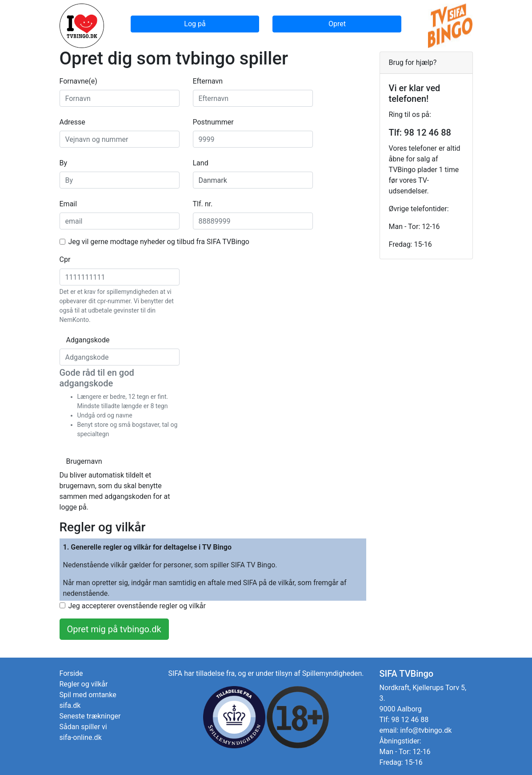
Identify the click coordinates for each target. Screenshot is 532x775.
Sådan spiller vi (83, 727)
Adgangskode (73, 340)
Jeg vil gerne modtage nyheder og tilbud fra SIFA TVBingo (159, 242)
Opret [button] (337, 24)
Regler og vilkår (84, 684)
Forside (71, 673)
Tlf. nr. (203, 204)
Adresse (72, 122)
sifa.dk (70, 705)
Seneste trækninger (90, 716)
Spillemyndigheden (332, 673)
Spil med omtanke (88, 695)
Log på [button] (195, 24)
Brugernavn (73, 461)
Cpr (65, 259)
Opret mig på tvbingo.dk (114, 629)
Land (201, 163)
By (64, 163)
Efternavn (208, 81)
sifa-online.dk (81, 737)
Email (68, 204)
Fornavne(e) (78, 81)
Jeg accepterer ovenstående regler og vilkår (137, 606)
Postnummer (213, 122)
